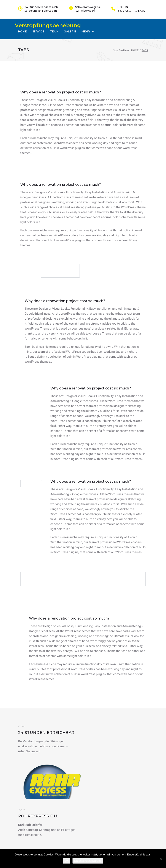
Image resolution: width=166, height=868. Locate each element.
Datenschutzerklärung (88, 861)
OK (66, 861)
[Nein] (161, 859)
